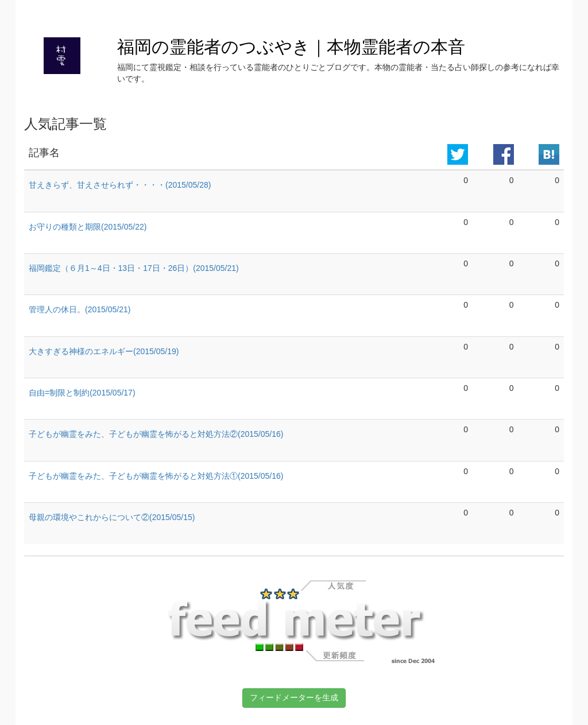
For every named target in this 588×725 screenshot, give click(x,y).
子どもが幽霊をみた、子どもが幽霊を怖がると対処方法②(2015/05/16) (156, 434)
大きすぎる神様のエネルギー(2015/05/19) (104, 351)
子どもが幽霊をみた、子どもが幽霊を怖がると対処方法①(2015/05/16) (156, 476)
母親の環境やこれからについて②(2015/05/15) (112, 517)
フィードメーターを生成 (294, 697)
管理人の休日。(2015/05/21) (80, 309)
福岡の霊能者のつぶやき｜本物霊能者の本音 (291, 47)
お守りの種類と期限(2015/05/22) (88, 227)
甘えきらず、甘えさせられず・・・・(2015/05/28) (120, 185)
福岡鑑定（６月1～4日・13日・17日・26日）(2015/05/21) (134, 268)
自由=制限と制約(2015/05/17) (82, 393)
